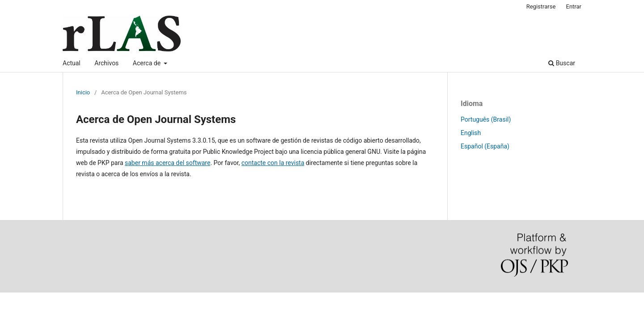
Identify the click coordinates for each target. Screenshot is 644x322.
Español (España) (485, 146)
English (471, 133)
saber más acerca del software (167, 163)
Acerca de (148, 63)
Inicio (83, 92)
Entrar (574, 6)
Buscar (562, 63)
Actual (72, 63)
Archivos (106, 63)
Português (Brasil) (486, 119)
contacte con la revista (273, 163)
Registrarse (541, 6)
